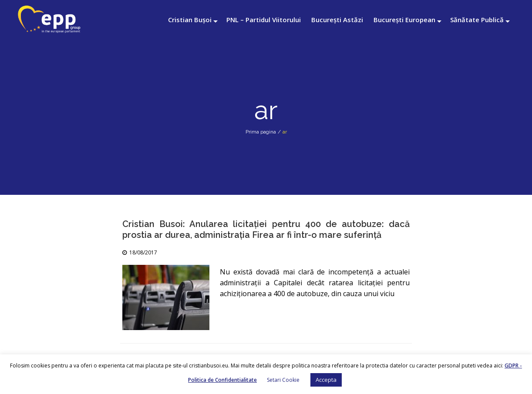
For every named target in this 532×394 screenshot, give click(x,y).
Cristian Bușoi (190, 20)
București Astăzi (337, 20)
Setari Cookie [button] (283, 380)
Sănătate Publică (477, 20)
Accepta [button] (326, 380)
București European (404, 20)
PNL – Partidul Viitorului (264, 20)
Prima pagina (261, 132)
